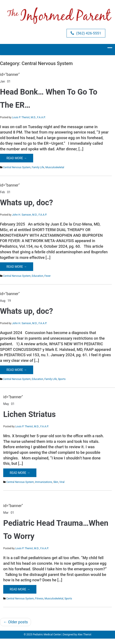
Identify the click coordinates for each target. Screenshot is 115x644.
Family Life (38, 167)
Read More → (17, 158)
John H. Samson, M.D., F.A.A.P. (30, 215)
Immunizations (44, 482)
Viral (62, 482)
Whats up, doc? (26, 203)
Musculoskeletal (55, 167)
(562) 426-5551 (86, 33)
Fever (47, 276)
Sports (62, 379)
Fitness (39, 599)
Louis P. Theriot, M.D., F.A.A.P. (29, 117)
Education (38, 276)
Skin (56, 482)
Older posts (16, 622)
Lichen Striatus (30, 414)
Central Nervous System (17, 167)
